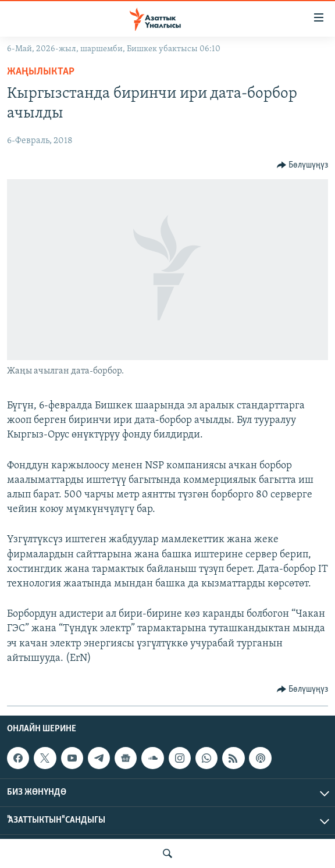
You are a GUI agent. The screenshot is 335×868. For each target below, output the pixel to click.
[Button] (303, 165)
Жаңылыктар (41, 72)
